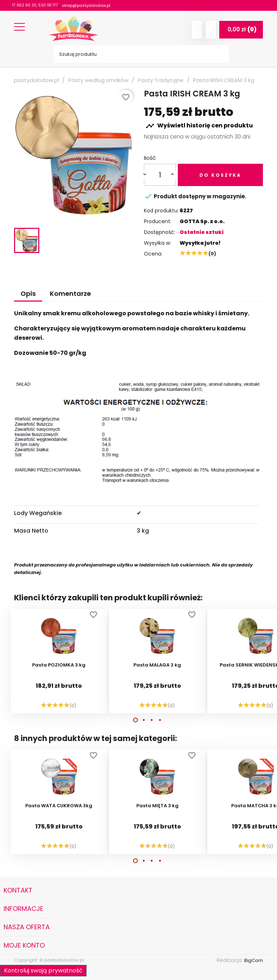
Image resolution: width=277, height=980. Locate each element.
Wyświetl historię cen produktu (199, 126)
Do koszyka (220, 175)
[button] (135, 720)
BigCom (253, 960)
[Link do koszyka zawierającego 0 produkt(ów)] (241, 30)
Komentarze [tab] (70, 293)
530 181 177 (50, 5)
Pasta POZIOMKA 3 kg (59, 666)
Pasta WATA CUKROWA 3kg (59, 806)
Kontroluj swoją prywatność (43, 969)
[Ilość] (160, 175)
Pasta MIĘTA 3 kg (157, 806)
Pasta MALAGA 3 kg (157, 666)
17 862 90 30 (25, 5)
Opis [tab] (28, 293)
